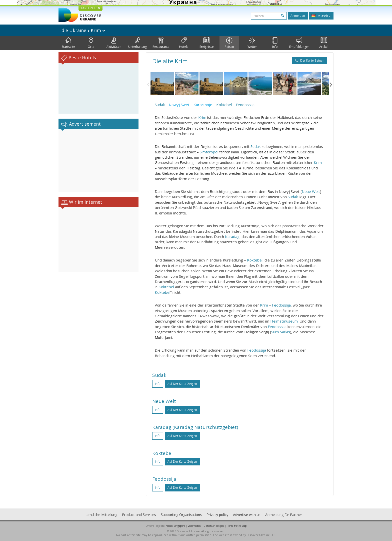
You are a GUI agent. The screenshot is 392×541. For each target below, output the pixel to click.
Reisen (229, 43)
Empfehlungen (299, 43)
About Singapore (175, 526)
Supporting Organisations (181, 515)
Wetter (252, 43)
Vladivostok (194, 526)
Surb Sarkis (281, 332)
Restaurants (161, 43)
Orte (91, 43)
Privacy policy (217, 515)
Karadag (232, 236)
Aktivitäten (114, 43)
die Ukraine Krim (83, 30)
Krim (202, 117)
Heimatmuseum (284, 321)
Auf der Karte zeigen (309, 60)
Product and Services (139, 515)
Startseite (68, 43)
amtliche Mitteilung (102, 515)
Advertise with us (247, 515)
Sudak (160, 105)
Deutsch (321, 16)
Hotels (184, 43)
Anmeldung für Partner (284, 515)
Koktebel (224, 105)
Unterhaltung (137, 43)
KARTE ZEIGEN (90, 8)
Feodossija (245, 105)
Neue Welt (311, 191)
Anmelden (298, 16)
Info (275, 43)
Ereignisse (207, 43)
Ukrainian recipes (214, 526)
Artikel (324, 43)
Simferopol (209, 152)
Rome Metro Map (237, 526)
